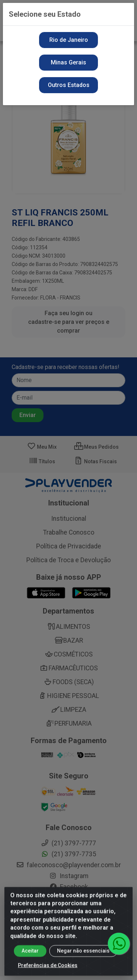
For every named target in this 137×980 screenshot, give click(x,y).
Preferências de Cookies (48, 972)
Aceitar (30, 957)
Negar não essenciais (83, 957)
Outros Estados (69, 85)
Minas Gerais (68, 62)
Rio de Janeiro (69, 40)
